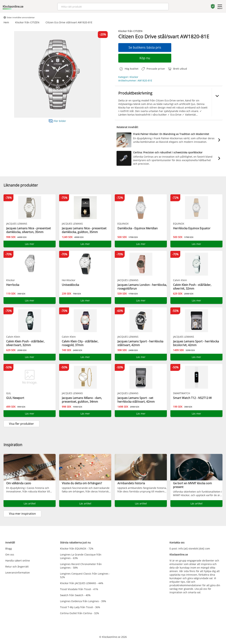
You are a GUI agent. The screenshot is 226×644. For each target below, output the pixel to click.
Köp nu (145, 58)
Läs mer (30, 244)
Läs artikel (30, 503)
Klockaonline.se (13, 7)
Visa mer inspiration (22, 514)
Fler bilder (57, 121)
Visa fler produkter (21, 424)
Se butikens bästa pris (145, 47)
